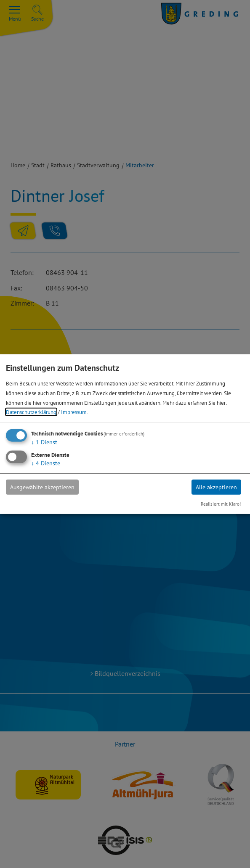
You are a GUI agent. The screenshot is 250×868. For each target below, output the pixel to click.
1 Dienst (44, 442)
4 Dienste (46, 463)
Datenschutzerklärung (31, 412)
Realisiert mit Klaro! (221, 504)
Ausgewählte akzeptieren (42, 487)
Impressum (74, 412)
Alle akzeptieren (216, 487)
